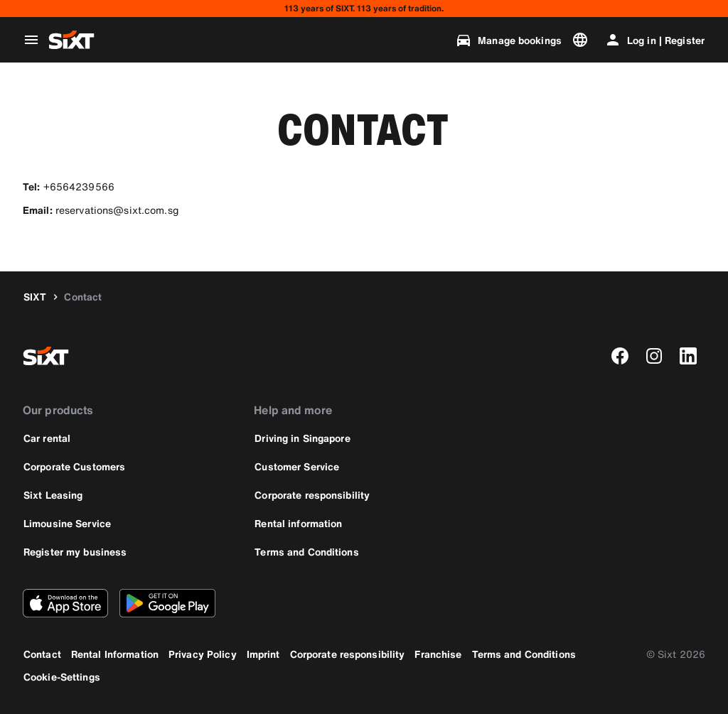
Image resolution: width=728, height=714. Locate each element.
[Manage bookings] (508, 40)
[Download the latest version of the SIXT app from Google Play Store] (167, 603)
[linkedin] (688, 356)
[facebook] (620, 356)
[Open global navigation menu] (31, 40)
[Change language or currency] (583, 40)
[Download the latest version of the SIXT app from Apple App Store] (65, 603)
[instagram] (654, 356)
